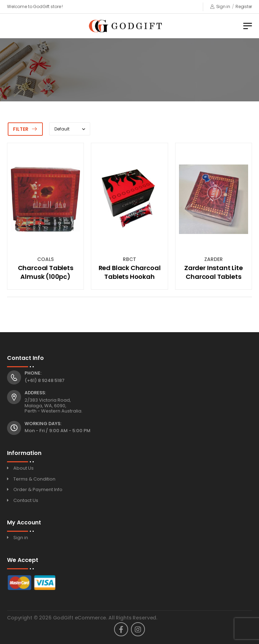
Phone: (33, 373)
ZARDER (214, 259)
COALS (45, 259)
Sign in (220, 6)
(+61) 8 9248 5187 (45, 380)
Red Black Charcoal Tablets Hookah (130, 272)
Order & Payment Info (38, 489)
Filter (21, 129)
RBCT (129, 259)
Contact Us (26, 500)
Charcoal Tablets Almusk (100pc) (46, 272)
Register (244, 6)
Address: (35, 393)
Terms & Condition (34, 479)
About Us (24, 468)
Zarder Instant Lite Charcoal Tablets (214, 272)
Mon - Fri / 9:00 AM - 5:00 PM (58, 431)
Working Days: (43, 424)
